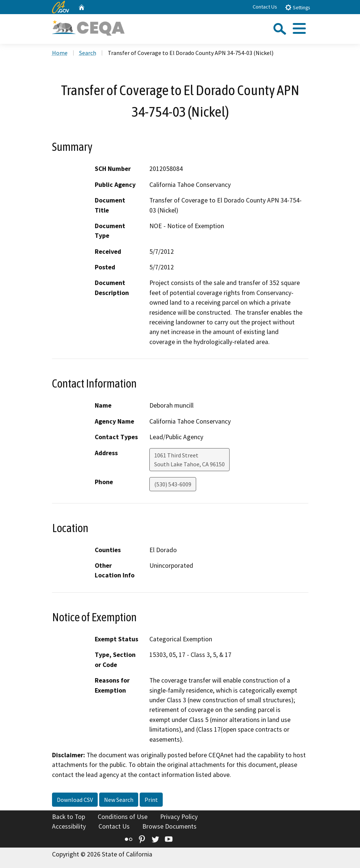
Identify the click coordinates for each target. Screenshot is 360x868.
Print (151, 800)
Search (88, 53)
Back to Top (69, 817)
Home (60, 53)
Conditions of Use (123, 817)
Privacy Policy (179, 817)
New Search (119, 800)
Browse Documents (169, 826)
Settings (297, 7)
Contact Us (265, 7)
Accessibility (69, 826)
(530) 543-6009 (173, 484)
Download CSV (75, 800)
